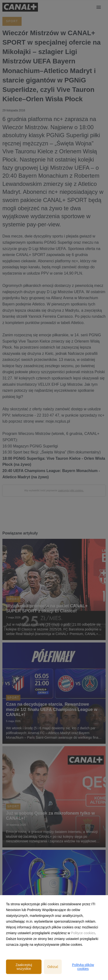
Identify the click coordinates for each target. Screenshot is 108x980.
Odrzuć (53, 967)
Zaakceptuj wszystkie (24, 967)
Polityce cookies (83, 933)
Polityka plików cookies (83, 967)
